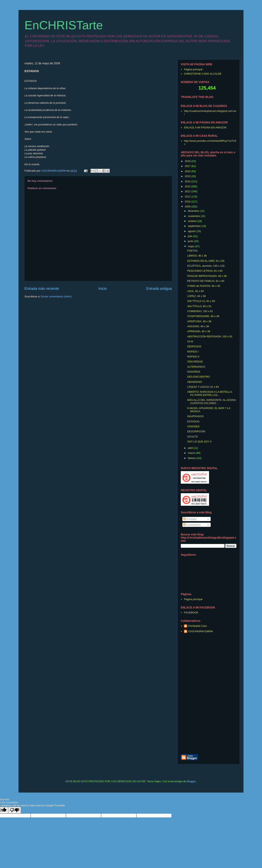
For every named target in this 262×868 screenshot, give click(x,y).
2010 (188, 202)
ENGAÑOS (194, 372)
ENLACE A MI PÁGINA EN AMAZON (205, 127)
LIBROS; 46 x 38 (197, 256)
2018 (188, 161)
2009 (188, 207)
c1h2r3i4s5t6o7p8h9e (200, 631)
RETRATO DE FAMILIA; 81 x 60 (206, 281)
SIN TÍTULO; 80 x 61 (199, 306)
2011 (188, 197)
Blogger (191, 781)
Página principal (193, 69)
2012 (188, 191)
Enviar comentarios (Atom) (56, 296)
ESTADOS (193, 421)
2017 (188, 166)
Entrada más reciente (42, 289)
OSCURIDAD (195, 362)
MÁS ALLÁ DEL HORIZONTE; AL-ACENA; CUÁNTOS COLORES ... (212, 402)
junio (191, 241)
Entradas (190, 519)
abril (191, 448)
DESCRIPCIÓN (196, 431)
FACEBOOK (191, 613)
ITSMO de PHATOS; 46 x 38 (204, 286)
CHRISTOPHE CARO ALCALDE (203, 74)
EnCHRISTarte (64, 25)
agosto (192, 231)
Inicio (103, 289)
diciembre (194, 211)
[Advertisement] (228, 694)
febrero (192, 458)
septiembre (195, 226)
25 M (190, 341)
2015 (188, 176)
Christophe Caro (197, 626)
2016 (188, 171)
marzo (192, 453)
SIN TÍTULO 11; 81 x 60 (201, 301)
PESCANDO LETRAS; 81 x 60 (205, 271)
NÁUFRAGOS (195, 416)
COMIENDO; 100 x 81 (200, 311)
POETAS (192, 251)
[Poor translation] (15, 810)
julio (191, 236)
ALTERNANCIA (196, 367)
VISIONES (193, 426)
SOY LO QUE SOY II (199, 442)
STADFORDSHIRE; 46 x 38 (203, 316)
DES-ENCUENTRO (198, 377)
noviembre (194, 216)
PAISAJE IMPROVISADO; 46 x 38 (207, 276)
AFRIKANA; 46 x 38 (199, 331)
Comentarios (192, 525)
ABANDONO (195, 382)
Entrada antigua (159, 289)
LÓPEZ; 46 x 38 (196, 296)
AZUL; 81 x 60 (195, 291)
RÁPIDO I (193, 352)
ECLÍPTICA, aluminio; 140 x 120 (206, 266)
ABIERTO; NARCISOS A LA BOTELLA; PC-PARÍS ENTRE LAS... (210, 393)
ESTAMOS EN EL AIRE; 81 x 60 (206, 261)
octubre (193, 221)
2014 (188, 181)
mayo (191, 246)
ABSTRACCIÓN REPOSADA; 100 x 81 (210, 336)
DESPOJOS (194, 346)
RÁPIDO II (193, 357)
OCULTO (192, 437)
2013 (188, 186)
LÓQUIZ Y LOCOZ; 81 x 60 (203, 387)
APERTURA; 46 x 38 (199, 321)
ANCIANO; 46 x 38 (198, 326)
